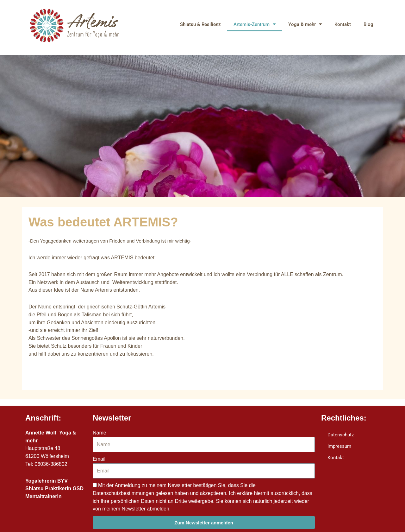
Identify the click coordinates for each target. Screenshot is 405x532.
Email (99, 459)
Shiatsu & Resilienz (200, 24)
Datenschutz (341, 435)
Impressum (339, 446)
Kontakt (343, 24)
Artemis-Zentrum (255, 24)
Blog (368, 24)
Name (100, 433)
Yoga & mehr (305, 24)
